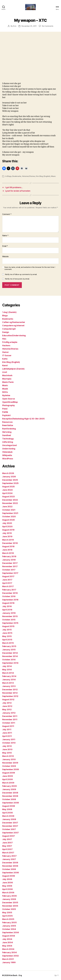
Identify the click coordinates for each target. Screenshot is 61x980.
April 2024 (7, 493)
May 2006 (7, 886)
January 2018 (9, 560)
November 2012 (10, 693)
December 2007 (10, 823)
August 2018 (8, 546)
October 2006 (9, 869)
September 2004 (11, 932)
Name (5, 236)
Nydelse (6, 395)
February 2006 (9, 896)
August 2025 (8, 487)
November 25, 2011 (29, 26)
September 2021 (10, 513)
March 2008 (8, 816)
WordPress (8, 459)
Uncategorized (9, 445)
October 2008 (9, 799)
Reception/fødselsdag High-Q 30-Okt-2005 (23, 419)
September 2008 (11, 803)
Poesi (5, 409)
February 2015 (9, 646)
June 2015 (7, 633)
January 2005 (9, 926)
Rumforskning (9, 429)
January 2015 (9, 650)
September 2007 (10, 833)
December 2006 (10, 863)
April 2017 (7, 583)
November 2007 (10, 826)
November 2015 (10, 616)
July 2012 (7, 703)
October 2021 (9, 510)
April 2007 (7, 849)
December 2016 (10, 593)
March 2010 (8, 756)
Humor (6, 352)
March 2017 (8, 586)
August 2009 (9, 773)
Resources (7, 422)
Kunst (5, 365)
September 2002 (10, 956)
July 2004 (7, 939)
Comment (7, 214)
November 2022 (10, 503)
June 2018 (7, 550)
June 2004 (8, 942)
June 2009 (8, 776)
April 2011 (7, 736)
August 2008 (9, 806)
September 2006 (11, 873)
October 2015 (9, 620)
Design (6, 332)
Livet (5, 372)
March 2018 (8, 553)
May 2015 (7, 636)
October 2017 (9, 570)
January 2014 (9, 680)
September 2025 (10, 483)
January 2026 (9, 477)
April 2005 (7, 916)
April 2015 (7, 640)
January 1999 (9, 962)
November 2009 (10, 763)
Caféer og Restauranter (14, 322)
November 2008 (10, 796)
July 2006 (7, 879)
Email (5, 246)
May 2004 (7, 946)
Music (53, 176)
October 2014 (9, 660)
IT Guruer (7, 355)
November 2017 (10, 566)
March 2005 (8, 919)
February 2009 (9, 786)
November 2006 (10, 866)
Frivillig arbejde (10, 342)
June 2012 (7, 706)
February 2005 (9, 922)
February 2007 (9, 856)
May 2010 (7, 753)
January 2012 (9, 713)
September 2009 (11, 769)
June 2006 (8, 883)
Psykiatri (6, 415)
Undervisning (9, 449)
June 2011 (7, 733)
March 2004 (8, 949)
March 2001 (8, 959)
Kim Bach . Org (15, 975)
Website (5, 257)
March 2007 (8, 853)
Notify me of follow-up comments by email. (21, 274)
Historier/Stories (29, 176)
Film (4, 339)
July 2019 (7, 533)
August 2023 (8, 497)
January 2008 (9, 819)
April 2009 (7, 779)
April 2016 (7, 610)
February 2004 (9, 952)
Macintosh (7, 375)
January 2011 (9, 739)
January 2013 (9, 686)
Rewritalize (8, 425)
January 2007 (9, 859)
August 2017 (8, 576)
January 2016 (9, 613)
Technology (8, 439)
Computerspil (9, 329)
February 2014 (9, 676)
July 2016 (7, 606)
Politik (5, 412)
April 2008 (7, 813)
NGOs (5, 392)
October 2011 (9, 723)
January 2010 (9, 759)
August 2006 (9, 876)
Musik (5, 389)
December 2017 (10, 563)
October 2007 (9, 829)
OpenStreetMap (10, 402)
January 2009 (9, 789)
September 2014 (10, 663)
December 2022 (10, 500)
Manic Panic (8, 382)
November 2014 (10, 656)
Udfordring (8, 442)
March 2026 (8, 473)
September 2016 (10, 600)
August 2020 (9, 520)
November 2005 (10, 906)
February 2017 (9, 590)
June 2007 (7, 843)
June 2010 (7, 749)
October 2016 (9, 596)
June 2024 (7, 490)
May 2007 (7, 846)
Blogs (9, 176)
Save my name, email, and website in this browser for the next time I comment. (30, 268)
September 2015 (10, 623)
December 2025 (10, 480)
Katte (5, 359)
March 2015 (8, 643)
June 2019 (7, 536)
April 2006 (7, 889)
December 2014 (10, 653)
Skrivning (7, 432)
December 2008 (10, 793)
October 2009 (9, 766)
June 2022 (7, 507)
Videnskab (7, 452)
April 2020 (7, 526)
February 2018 (9, 556)
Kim (15, 26)
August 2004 (9, 936)
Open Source (9, 399)
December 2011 (10, 716)
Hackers (6, 345)
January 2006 (9, 899)
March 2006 (8, 893)
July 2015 (7, 630)
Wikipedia (7, 455)
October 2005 (9, 909)
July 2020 (7, 523)
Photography (9, 405)
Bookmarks (17, 176)
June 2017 (7, 580)
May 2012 (7, 710)
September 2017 (10, 573)
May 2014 (7, 670)
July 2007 (7, 839)
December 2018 (10, 543)
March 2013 (8, 683)
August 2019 (8, 530)
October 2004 (9, 929)
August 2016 (8, 603)
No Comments (48, 26)
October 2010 (9, 743)
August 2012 (8, 700)
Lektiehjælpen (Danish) (13, 369)
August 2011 (8, 726)
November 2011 (10, 719)
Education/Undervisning (14, 335)
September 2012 (10, 696)
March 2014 (8, 673)
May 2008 (7, 809)
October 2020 (9, 517)
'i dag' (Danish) (9, 312)
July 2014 (7, 666)
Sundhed (7, 435)
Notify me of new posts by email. (17, 279)
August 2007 (9, 836)
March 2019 (8, 540)
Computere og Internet (13, 326)
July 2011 (7, 729)
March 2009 (8, 783)
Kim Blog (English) (43, 176)
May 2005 (7, 913)
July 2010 (7, 746)
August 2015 (8, 626)
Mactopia (7, 379)
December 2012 (10, 690)
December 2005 (10, 903)
